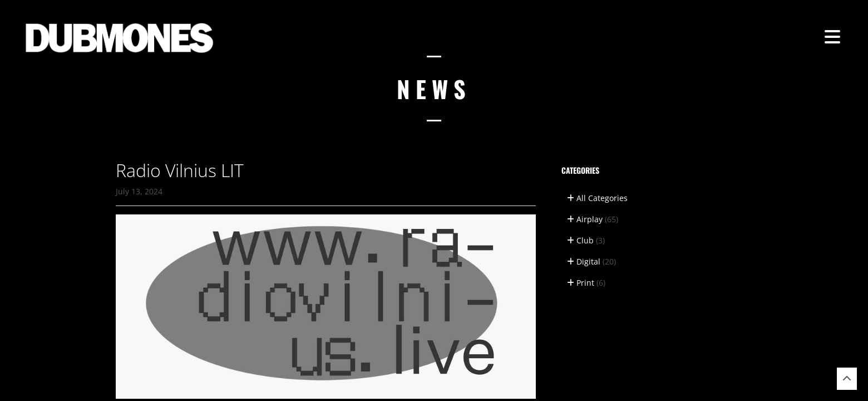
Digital (591, 261)
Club (586, 240)
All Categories (597, 198)
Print (586, 283)
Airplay (593, 219)
